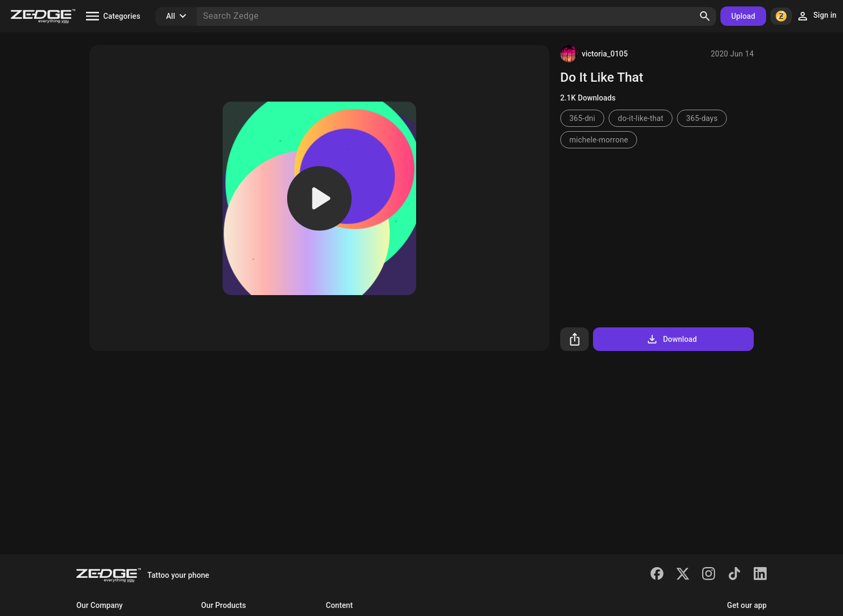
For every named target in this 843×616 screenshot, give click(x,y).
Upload (743, 16)
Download (671, 339)
